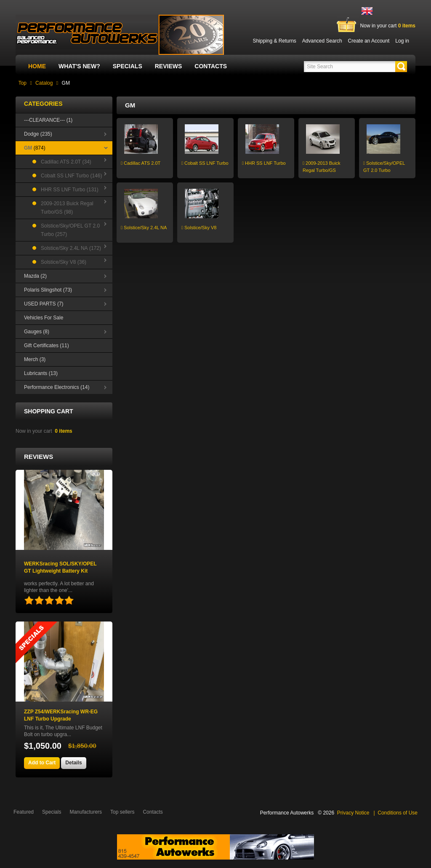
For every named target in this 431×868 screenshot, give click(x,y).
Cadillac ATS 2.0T (141, 163)
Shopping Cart (49, 411)
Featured (24, 812)
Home (37, 66)
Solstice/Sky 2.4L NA (144, 228)
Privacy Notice (353, 813)
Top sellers (122, 812)
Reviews (169, 66)
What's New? (79, 66)
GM (66, 83)
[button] (401, 67)
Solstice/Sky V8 (199, 228)
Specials (128, 66)
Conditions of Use (398, 813)
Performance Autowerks (287, 813)
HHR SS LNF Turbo (264, 163)
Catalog (44, 83)
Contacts (211, 66)
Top (23, 83)
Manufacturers (86, 812)
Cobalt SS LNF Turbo (205, 163)
